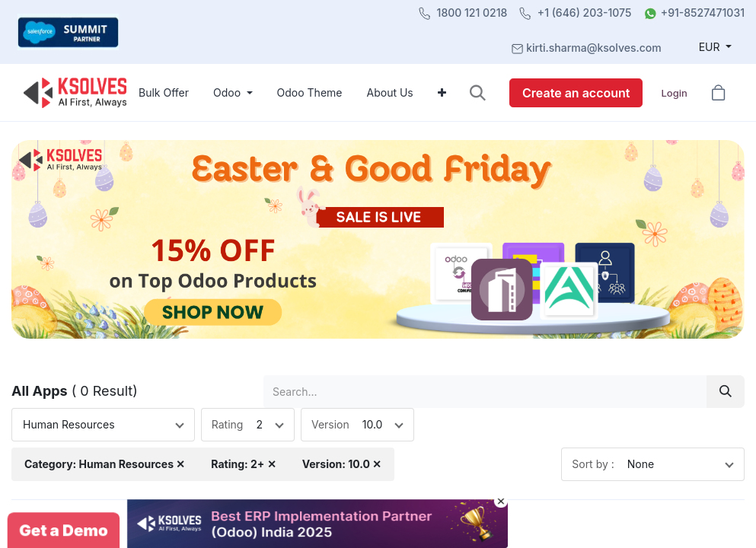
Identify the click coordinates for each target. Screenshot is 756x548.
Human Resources (69, 424)
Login (674, 93)
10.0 (373, 424)
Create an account (576, 93)
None (641, 464)
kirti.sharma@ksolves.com (593, 48)
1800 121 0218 (472, 13)
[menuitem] (164, 92)
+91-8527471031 (703, 13)
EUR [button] (711, 47)
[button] (478, 92)
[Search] (726, 392)
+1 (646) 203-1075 (585, 13)
